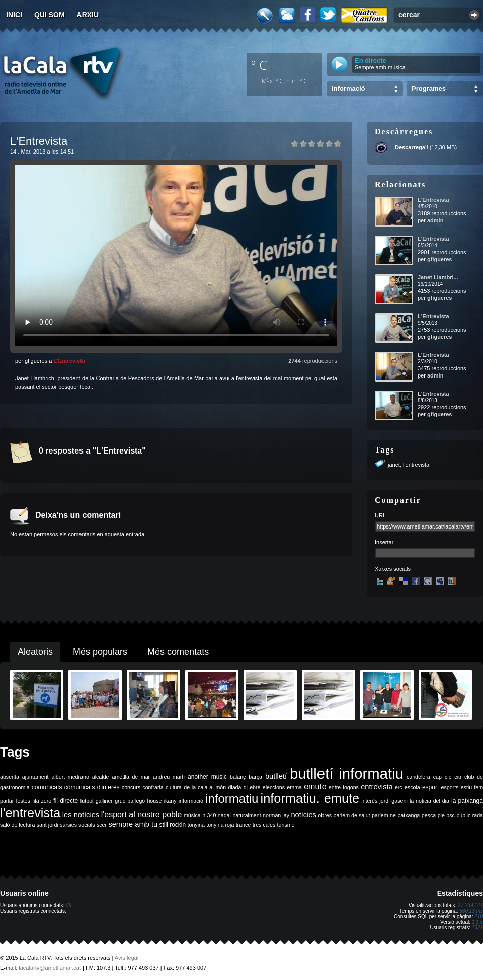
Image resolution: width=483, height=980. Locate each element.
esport (430, 787)
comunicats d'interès (92, 787)
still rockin (172, 825)
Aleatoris (35, 652)
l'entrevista (416, 465)
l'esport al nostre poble (142, 815)
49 (69, 905)
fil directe (66, 801)
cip (448, 777)
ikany (170, 801)
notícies (304, 815)
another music (207, 777)
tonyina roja (220, 825)
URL (380, 515)
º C (259, 65)
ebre (255, 787)
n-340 (209, 815)
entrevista (377, 787)
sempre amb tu (133, 824)
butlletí (276, 776)
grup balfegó (130, 801)
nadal (224, 815)
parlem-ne (384, 815)
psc (451, 815)
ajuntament (35, 777)
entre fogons (344, 787)
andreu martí (169, 777)
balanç (238, 777)
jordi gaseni (393, 801)
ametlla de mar (131, 777)
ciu (458, 777)
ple (441, 815)
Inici (14, 15)
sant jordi (48, 825)
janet (394, 465)
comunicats (47, 787)
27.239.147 (470, 905)
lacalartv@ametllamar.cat (50, 968)
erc (399, 787)
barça (255, 777)
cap (437, 777)
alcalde (101, 777)
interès (369, 801)
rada (478, 815)
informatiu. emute (310, 798)
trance (244, 825)
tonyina (196, 825)
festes (23, 801)
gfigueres (440, 259)
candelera (418, 777)
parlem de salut (351, 815)
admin (435, 220)
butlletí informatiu (347, 773)
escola (412, 787)
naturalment (247, 815)
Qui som (50, 15)
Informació (348, 88)
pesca (429, 815)
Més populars (100, 652)
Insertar (384, 542)
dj (246, 787)
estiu (467, 787)
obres (325, 815)
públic (463, 815)
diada (234, 787)
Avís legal (127, 958)
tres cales (264, 825)
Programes (429, 88)
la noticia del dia (429, 801)
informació (191, 801)
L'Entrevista (69, 361)
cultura (174, 787)
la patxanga (467, 801)
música (192, 815)
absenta (10, 777)
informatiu (232, 799)
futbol (87, 801)
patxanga (409, 815)
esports (450, 787)
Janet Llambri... (438, 277)
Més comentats (178, 652)
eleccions (274, 787)
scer (102, 825)
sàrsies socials (77, 825)
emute (315, 786)
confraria (153, 787)
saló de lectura (17, 825)
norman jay (276, 815)
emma (294, 787)
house (154, 801)
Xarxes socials (393, 569)
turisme (286, 825)
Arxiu (88, 15)
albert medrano (70, 777)
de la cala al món (205, 787)
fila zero (42, 801)
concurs (131, 787)
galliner (104, 801)
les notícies (81, 815)
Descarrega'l (412, 147)
